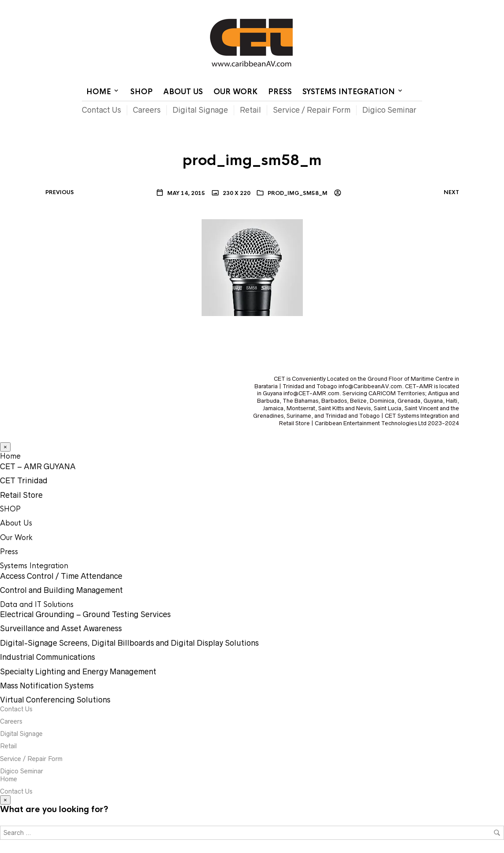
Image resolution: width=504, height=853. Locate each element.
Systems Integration (349, 92)
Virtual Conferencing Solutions (55, 700)
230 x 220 (236, 193)
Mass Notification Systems (47, 686)
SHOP (142, 92)
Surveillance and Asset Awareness (61, 629)
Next (451, 192)
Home (315, 7)
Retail (250, 110)
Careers (147, 110)
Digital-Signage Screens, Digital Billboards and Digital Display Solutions (129, 643)
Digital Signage (200, 110)
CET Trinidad (24, 481)
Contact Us (348, 7)
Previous (60, 192)
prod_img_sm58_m (298, 193)
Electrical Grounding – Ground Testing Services (85, 614)
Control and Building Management (61, 590)
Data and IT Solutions (37, 605)
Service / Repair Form (312, 110)
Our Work (235, 92)
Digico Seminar (389, 110)
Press (280, 92)
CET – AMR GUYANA (38, 467)
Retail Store (21, 495)
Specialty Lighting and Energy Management (78, 672)
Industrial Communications (48, 657)
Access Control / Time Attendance (61, 576)
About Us (183, 92)
